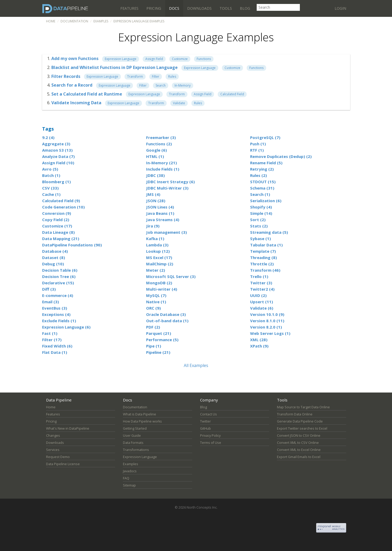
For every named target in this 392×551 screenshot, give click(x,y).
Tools (226, 8)
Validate (179, 103)
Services (53, 450)
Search (161, 85)
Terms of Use (211, 443)
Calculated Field (232, 94)
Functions (204, 59)
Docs (174, 8)
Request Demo (58, 457)
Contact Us (209, 414)
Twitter (205, 421)
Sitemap (129, 485)
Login (340, 8)
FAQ (126, 478)
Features (129, 8)
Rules (172, 76)
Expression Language (121, 59)
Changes (53, 436)
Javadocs (130, 471)
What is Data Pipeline (140, 414)
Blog (245, 8)
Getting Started (135, 428)
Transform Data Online (295, 414)
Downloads (199, 8)
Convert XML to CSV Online (298, 443)
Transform (135, 76)
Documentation (74, 21)
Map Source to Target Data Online (303, 407)
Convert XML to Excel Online (299, 450)
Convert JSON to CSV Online (299, 436)
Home (51, 21)
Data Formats (133, 443)
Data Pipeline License (63, 464)
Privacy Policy (210, 436)
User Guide (132, 436)
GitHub (205, 428)
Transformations (136, 450)
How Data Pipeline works (142, 421)
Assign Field (154, 59)
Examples (101, 21)
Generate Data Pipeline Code (300, 421)
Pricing (154, 8)
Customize (180, 59)
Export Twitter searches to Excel (302, 428)
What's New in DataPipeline (68, 428)
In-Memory (183, 85)
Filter (156, 76)
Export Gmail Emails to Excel (299, 457)
